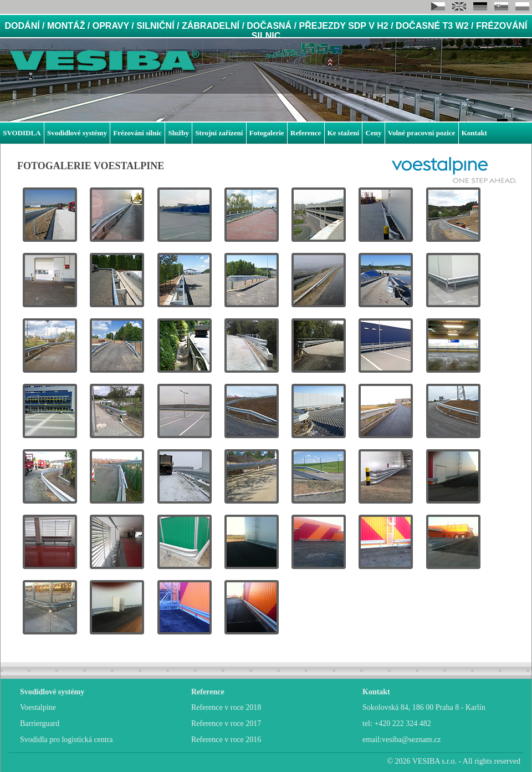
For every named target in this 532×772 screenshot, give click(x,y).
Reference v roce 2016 (226, 740)
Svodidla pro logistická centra (66, 740)
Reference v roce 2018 (226, 707)
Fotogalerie (267, 133)
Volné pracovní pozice (422, 133)
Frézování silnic (137, 133)
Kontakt (474, 133)
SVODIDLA (22, 133)
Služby (178, 133)
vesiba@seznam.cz (411, 740)
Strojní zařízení (219, 133)
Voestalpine (38, 707)
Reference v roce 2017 (226, 723)
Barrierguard (40, 723)
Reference (306, 133)
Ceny (374, 133)
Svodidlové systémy (77, 133)
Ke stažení (343, 133)
